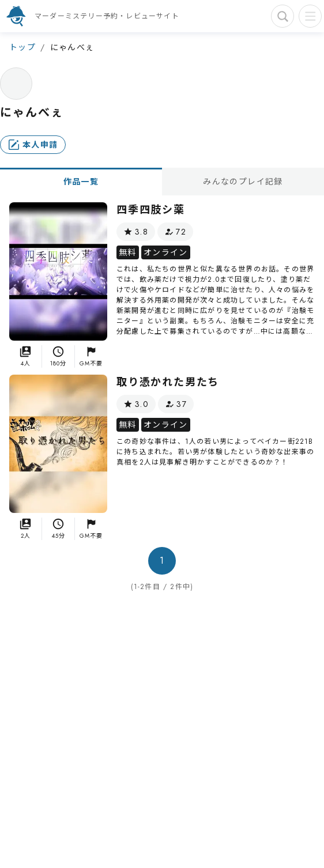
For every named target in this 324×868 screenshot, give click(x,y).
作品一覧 (81, 182)
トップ (22, 47)
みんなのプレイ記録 (243, 182)
